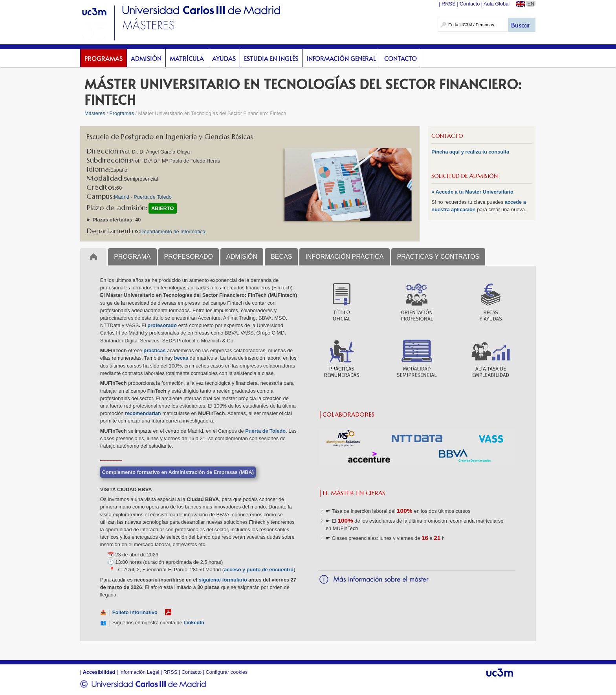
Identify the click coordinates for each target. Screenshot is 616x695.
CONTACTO (447, 136)
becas (181, 358)
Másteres (95, 113)
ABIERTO (162, 208)
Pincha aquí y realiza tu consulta (470, 152)
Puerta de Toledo (265, 431)
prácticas (154, 350)
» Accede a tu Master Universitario (472, 192)
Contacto (401, 58)
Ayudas (224, 58)
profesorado (162, 325)
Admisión (146, 58)
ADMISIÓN (242, 257)
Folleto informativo (135, 612)
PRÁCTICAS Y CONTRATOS (438, 257)
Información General (341, 58)
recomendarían (143, 413)
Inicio (93, 257)
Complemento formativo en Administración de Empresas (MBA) (178, 472)
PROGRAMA (132, 257)
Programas (104, 58)
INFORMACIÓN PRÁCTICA (344, 257)
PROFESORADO (189, 257)
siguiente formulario (223, 580)
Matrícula (187, 58)
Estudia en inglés (271, 58)
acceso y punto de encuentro (259, 570)
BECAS (281, 257)
